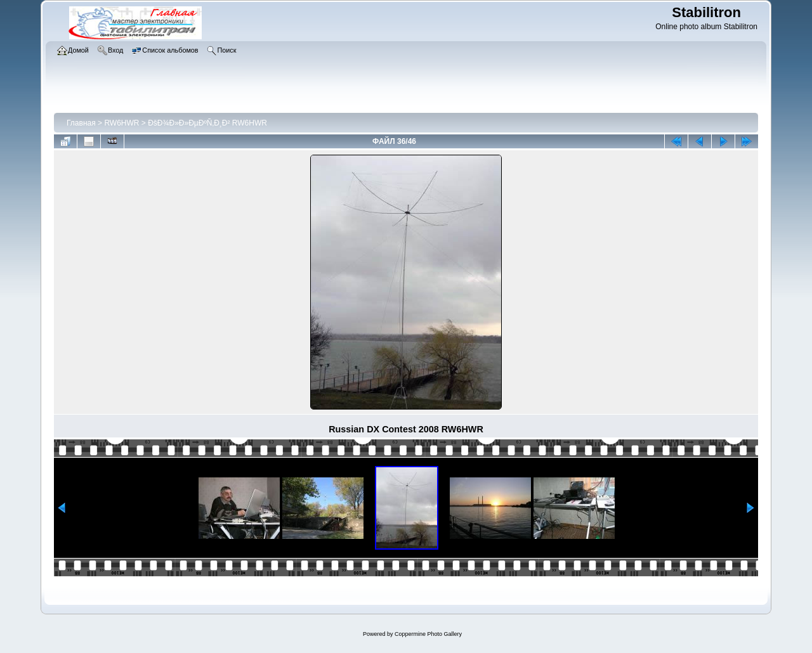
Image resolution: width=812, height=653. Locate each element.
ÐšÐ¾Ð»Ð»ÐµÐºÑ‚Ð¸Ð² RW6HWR (207, 123)
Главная (81, 123)
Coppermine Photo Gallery (428, 634)
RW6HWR (121, 123)
